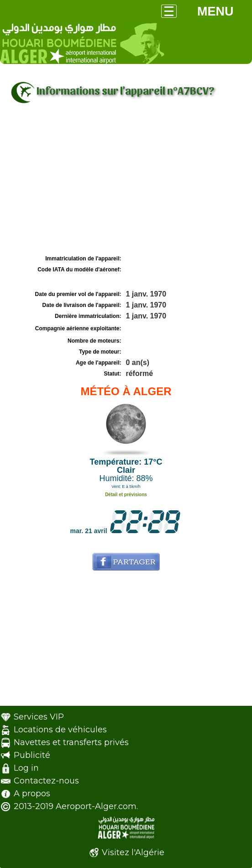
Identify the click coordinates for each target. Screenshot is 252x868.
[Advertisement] (126, 184)
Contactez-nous (46, 781)
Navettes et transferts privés (71, 742)
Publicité (32, 755)
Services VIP (39, 717)
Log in (26, 768)
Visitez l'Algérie (133, 852)
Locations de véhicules (60, 730)
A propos (32, 794)
